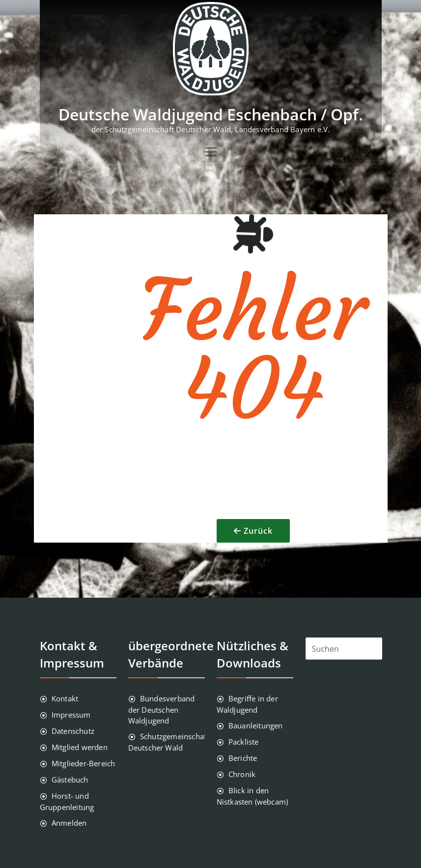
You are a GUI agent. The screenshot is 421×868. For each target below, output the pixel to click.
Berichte (243, 758)
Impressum (71, 715)
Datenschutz (73, 731)
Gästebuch (70, 780)
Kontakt (65, 698)
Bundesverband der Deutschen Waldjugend (162, 709)
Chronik (242, 774)
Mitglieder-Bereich (84, 763)
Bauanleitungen (256, 725)
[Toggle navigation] (211, 152)
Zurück (258, 531)
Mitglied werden (80, 747)
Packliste (244, 742)
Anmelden (69, 823)
